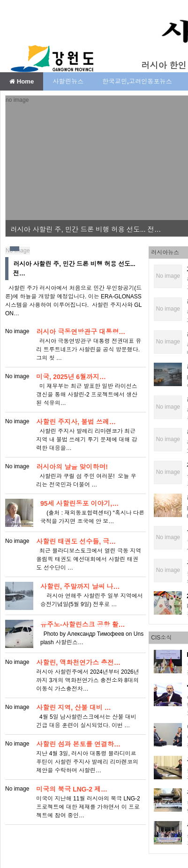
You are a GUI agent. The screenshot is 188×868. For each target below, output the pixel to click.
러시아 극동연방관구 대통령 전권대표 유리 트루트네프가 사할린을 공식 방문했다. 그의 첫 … (89, 350)
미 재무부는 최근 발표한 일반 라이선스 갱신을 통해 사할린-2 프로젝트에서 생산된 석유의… (87, 395)
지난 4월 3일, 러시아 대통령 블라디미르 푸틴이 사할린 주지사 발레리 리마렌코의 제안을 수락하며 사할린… (87, 762)
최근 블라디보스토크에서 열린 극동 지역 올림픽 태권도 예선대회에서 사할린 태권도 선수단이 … (89, 559)
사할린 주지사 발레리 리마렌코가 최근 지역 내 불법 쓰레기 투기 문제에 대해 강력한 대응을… (86, 440)
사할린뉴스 (68, 81)
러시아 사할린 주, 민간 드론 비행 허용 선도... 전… (86, 229)
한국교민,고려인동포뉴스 (137, 81)
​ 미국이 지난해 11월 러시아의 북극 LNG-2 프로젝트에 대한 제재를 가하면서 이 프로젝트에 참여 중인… (88, 807)
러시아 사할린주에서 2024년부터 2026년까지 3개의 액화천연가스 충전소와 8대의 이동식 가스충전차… (87, 680)
